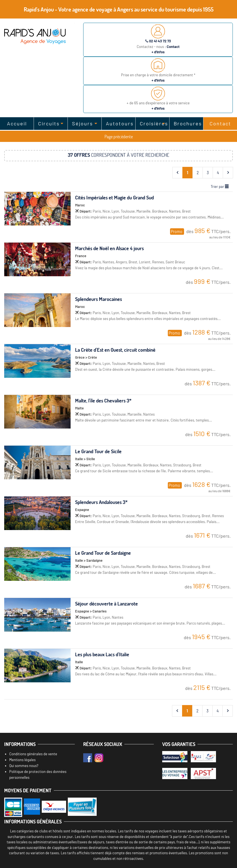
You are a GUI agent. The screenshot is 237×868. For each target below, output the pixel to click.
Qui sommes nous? (24, 766)
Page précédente (119, 137)
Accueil (17, 123)
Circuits (49, 123)
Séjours (83, 123)
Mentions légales (22, 760)
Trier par (220, 187)
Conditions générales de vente (33, 754)
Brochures (188, 123)
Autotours (120, 123)
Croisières (154, 123)
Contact (220, 123)
